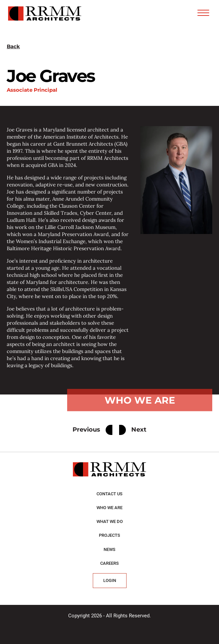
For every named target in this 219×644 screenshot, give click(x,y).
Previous (92, 430)
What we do (110, 521)
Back (13, 46)
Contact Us (109, 494)
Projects (109, 535)
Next (133, 430)
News (109, 549)
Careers (109, 563)
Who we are (109, 508)
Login (110, 580)
